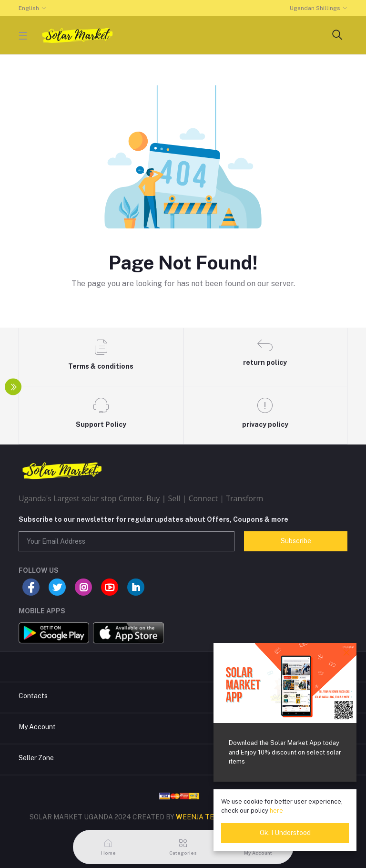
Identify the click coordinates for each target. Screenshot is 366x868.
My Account (37, 727)
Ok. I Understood (285, 833)
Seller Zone (36, 758)
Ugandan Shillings (315, 8)
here (276, 811)
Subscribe (296, 541)
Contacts (33, 696)
